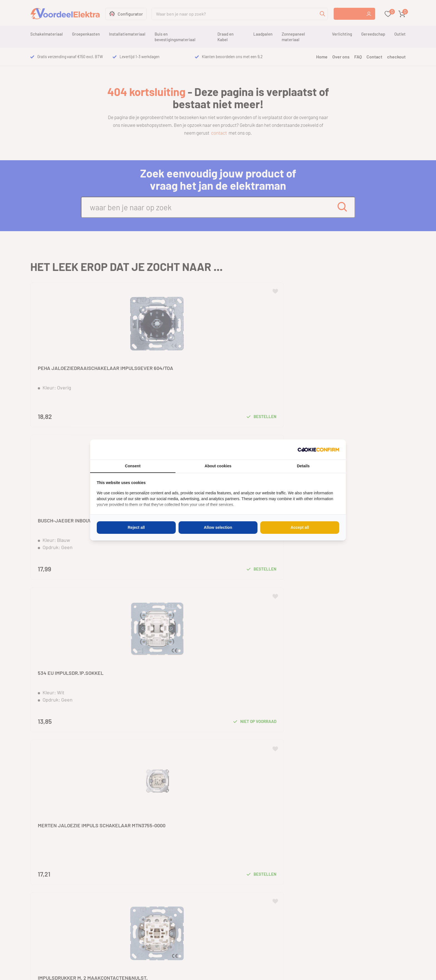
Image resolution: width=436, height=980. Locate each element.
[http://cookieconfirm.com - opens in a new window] (318, 450)
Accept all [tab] (300, 527)
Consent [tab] (133, 466)
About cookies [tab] (218, 466)
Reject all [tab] (136, 527)
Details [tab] (303, 466)
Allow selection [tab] (218, 527)
